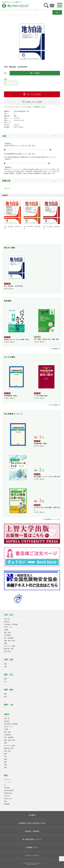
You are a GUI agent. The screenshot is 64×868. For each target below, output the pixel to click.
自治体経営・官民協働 (11, 624)
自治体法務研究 (9, 790)
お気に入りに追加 (34, 102)
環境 (5, 643)
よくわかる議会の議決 (41, 396)
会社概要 (32, 815)
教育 (5, 679)
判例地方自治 (8, 793)
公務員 (6, 630)
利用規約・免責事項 (32, 831)
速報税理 (7, 804)
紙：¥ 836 (35, 73)
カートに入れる (34, 94)
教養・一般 (9, 705)
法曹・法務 (9, 660)
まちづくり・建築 (9, 646)
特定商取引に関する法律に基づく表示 (32, 823)
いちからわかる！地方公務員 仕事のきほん (47, 509)
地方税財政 (7, 635)
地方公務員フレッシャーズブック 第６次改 (47, 477)
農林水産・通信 (9, 649)
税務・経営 (9, 690)
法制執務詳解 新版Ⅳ (11, 396)
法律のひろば (8, 799)
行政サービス (8, 627)
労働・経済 (7, 652)
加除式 (7, 714)
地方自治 (7, 622)
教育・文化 (9, 675)
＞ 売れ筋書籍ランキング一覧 (51, 519)
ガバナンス (7, 780)
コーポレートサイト (32, 855)
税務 (5, 694)
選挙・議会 (7, 633)
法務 (5, 667)
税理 (5, 801)
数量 (5, 79)
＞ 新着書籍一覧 (55, 349)
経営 (5, 697)
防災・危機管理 (9, 638)
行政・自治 (7, 188)
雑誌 (6, 775)
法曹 (5, 664)
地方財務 (7, 788)
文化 (5, 682)
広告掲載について (32, 847)
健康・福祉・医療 (9, 641)
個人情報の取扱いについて (32, 839)
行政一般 (7, 619)
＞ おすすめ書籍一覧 (54, 405)
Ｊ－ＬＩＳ (7, 782)
